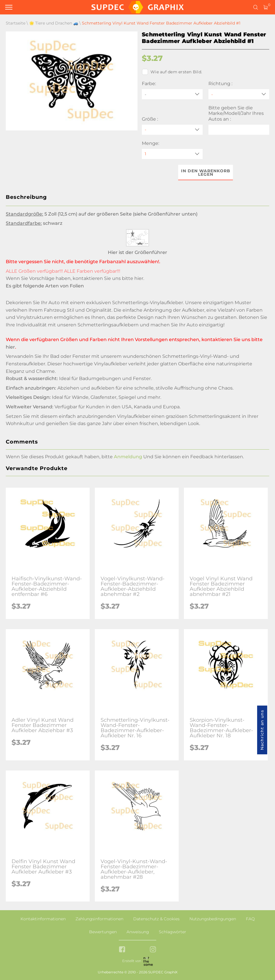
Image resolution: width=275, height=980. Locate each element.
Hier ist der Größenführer (137, 252)
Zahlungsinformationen (99, 919)
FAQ (250, 919)
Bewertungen (103, 932)
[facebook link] (122, 950)
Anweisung (138, 932)
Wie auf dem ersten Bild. (172, 72)
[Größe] (172, 130)
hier (139, 278)
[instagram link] (153, 950)
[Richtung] (239, 94)
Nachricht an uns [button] (262, 730)
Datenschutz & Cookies (156, 919)
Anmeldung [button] (128, 457)
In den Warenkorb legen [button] (206, 173)
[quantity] (172, 154)
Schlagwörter (173, 932)
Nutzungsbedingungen (213, 919)
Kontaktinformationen (43, 919)
